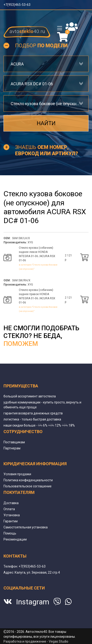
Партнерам (12, 448)
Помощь (10, 533)
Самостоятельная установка (26, 527)
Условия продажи (17, 474)
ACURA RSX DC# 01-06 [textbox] (32, 84)
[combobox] (46, 64)
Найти (46, 123)
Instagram (33, 602)
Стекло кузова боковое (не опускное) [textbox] (46, 104)
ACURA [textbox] (17, 64)
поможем (21, 344)
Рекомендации (15, 539)
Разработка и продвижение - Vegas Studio (36, 641)
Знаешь (47, 150)
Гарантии (11, 521)
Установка (12, 515)
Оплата (9, 509)
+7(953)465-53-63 (17, 5)
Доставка (11, 503)
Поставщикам (14, 442)
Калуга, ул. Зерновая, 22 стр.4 (37, 572)
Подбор (41, 46)
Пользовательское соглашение (28, 486)
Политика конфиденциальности (28, 480)
